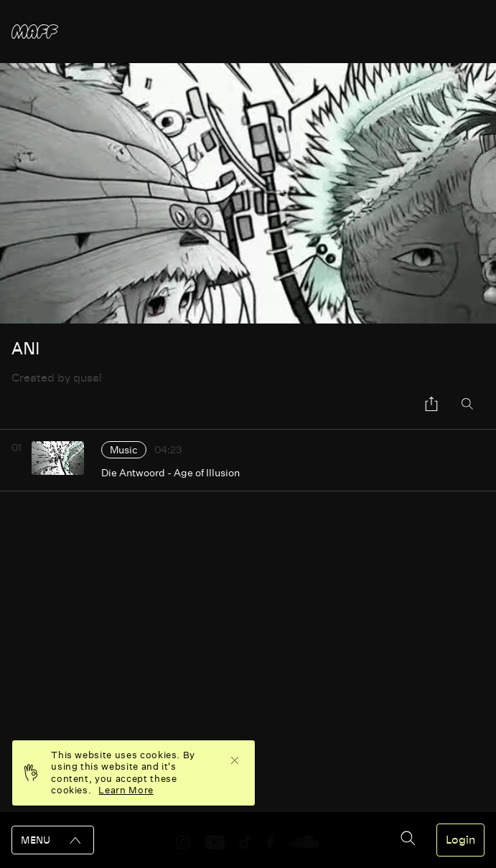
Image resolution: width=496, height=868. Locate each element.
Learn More (126, 790)
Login (460, 840)
